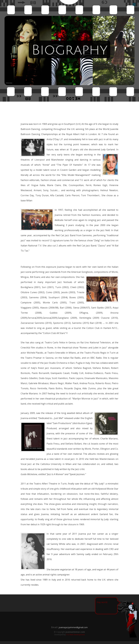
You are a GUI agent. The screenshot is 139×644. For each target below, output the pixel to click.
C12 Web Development (75, 635)
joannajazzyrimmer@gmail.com (73, 627)
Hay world (102, 602)
